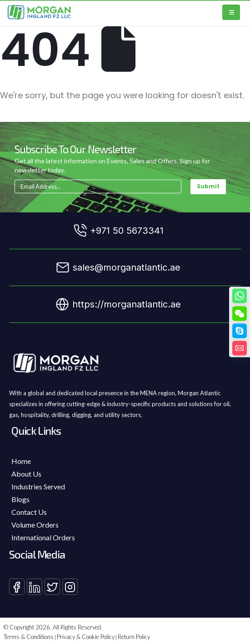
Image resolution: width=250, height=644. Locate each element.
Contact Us (29, 512)
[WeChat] (240, 314)
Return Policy (134, 637)
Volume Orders (35, 525)
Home (21, 461)
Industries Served (38, 486)
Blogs (20, 499)
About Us (26, 474)
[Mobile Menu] (231, 12)
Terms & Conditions (29, 637)
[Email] (240, 348)
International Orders (43, 537)
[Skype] (240, 331)
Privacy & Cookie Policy (86, 637)
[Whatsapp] (240, 296)
